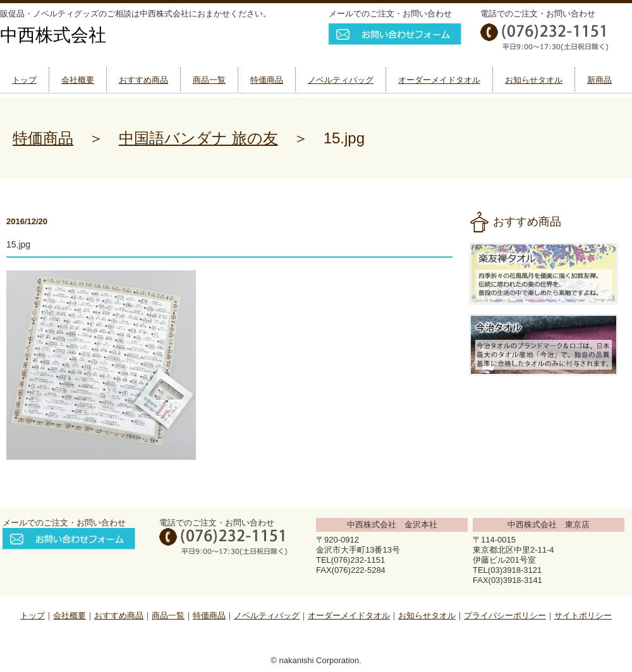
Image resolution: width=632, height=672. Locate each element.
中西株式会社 (53, 35)
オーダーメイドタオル (439, 80)
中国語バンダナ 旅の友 (198, 138)
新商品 (599, 80)
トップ (24, 80)
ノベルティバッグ (341, 80)
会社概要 (78, 80)
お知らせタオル (534, 80)
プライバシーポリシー (505, 615)
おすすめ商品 (143, 80)
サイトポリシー (583, 615)
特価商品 (267, 80)
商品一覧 (209, 80)
